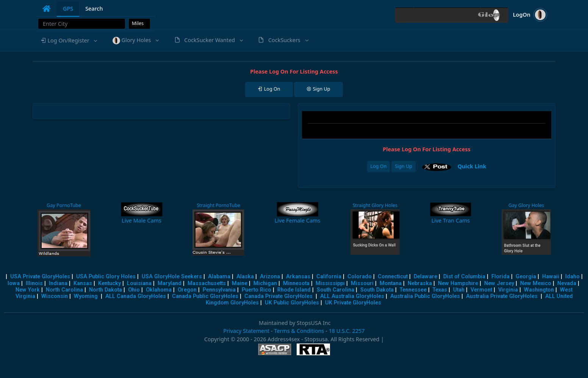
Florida (500, 277)
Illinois (34, 283)
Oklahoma (159, 290)
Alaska (245, 277)
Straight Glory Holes (375, 205)
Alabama (219, 277)
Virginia (508, 290)
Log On (379, 166)
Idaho (572, 277)
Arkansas (298, 277)
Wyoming (86, 296)
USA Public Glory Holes (106, 277)
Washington (539, 290)
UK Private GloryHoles (353, 303)
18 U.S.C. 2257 (347, 331)
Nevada (567, 283)
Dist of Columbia (464, 277)
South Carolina (335, 290)
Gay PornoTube (64, 205)
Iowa (14, 283)
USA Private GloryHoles (40, 277)
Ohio (134, 290)
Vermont (481, 290)
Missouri (362, 283)
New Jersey (499, 283)
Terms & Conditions (299, 331)
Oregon (187, 290)
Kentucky (109, 283)
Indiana (58, 283)
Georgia (526, 277)
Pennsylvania (219, 290)
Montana (391, 283)
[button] (69, 41)
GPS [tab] (68, 9)
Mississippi (330, 283)
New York (28, 290)
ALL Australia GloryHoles (352, 296)
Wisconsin (55, 296)
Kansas (83, 283)
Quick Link (472, 166)
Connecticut (393, 277)
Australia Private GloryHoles (502, 296)
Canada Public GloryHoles (205, 296)
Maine (240, 283)
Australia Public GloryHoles (425, 296)
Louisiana (139, 283)
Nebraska (420, 283)
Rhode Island (294, 290)
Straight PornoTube (218, 205)
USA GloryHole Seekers (172, 277)
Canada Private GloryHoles (278, 296)
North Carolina (64, 290)
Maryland (170, 283)
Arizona (270, 277)
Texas (440, 290)
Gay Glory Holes (526, 205)
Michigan (265, 283)
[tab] (47, 9)
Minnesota (296, 283)
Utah (459, 290)
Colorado (360, 277)
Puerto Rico (256, 290)
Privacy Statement (246, 331)
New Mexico (536, 283)
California (329, 277)
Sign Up (403, 166)
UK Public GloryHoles (292, 303)
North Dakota (106, 290)
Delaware (425, 277)
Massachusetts (207, 283)
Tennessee (413, 290)
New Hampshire (458, 283)
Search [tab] (94, 9)
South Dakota (377, 290)
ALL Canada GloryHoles (136, 296)
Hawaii (551, 277)
